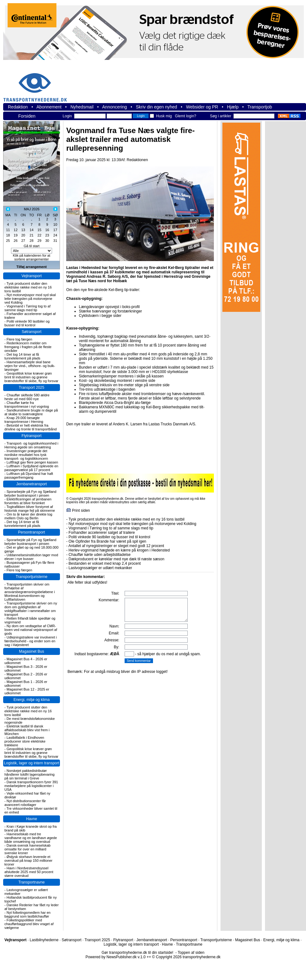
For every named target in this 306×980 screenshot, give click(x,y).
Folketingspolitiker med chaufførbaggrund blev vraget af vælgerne (29, 924)
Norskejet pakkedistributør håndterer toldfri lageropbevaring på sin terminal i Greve (29, 774)
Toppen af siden (191, 953)
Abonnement (49, 107)
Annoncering (115, 107)
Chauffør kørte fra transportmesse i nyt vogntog (27, 405)
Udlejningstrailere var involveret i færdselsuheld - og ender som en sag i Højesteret (31, 641)
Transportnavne (32, 882)
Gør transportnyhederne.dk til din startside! (137, 953)
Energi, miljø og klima (32, 700)
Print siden (81, 510)
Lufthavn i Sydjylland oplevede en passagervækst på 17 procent (31, 468)
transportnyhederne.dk (38, 83)
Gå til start (32, 246)
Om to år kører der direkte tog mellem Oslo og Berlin (28, 516)
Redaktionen (137, 160)
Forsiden (27, 116)
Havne (32, 819)
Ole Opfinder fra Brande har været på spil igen (107, 541)
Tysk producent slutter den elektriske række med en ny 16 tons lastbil (28, 287)
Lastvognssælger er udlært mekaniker (100, 568)
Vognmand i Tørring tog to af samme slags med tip (27, 308)
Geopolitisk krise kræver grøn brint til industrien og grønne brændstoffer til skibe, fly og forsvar (31, 377)
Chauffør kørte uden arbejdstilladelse (100, 555)
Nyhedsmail (82, 107)
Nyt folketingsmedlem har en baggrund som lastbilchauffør (27, 914)
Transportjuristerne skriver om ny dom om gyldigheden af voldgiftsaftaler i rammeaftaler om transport (31, 609)
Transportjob (260, 107)
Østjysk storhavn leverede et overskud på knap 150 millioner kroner (28, 860)
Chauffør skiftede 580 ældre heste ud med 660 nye (27, 397)
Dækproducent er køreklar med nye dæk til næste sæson (116, 559)
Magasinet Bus (31, 651)
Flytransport (31, 436)
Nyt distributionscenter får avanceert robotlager (25, 803)
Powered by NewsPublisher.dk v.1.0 (116, 957)
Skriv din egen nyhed (157, 107)
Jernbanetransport (31, 484)
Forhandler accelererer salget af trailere (102, 533)
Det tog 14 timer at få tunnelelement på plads (22, 356)
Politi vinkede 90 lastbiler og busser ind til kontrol (27, 323)
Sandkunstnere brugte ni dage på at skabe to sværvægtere (31, 412)
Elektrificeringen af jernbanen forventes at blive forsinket (28, 501)
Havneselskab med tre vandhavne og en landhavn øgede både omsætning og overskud (31, 838)
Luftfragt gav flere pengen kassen (32, 462)
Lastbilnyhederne (44, 940)
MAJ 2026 (32, 209)
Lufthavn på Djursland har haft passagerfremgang (29, 475)
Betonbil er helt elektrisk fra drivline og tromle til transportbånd (31, 427)
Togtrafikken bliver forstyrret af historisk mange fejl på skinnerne (30, 509)
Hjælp (233, 107)
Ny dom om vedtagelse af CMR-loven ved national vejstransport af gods (31, 630)
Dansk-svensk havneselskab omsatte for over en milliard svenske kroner (27, 849)
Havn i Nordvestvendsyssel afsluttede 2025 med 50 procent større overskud (29, 872)
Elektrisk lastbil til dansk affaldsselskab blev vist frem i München (27, 730)
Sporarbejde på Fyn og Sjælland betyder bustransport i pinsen (30, 493)
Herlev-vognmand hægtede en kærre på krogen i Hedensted (119, 550)
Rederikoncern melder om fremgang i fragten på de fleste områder (28, 347)
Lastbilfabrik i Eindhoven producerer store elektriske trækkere (25, 741)
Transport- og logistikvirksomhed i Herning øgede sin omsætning (31, 445)
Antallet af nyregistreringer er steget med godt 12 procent (116, 546)
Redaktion (18, 107)
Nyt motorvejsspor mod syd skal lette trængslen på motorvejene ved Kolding (30, 299)
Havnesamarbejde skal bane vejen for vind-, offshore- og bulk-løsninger (30, 366)
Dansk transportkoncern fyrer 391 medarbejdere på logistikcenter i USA (31, 786)
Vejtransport (32, 276)
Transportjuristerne (32, 577)
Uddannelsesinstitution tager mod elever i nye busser (31, 557)
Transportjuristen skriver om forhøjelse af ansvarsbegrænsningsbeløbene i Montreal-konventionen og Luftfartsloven (30, 592)
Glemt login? (186, 116)
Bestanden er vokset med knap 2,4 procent (105, 563)
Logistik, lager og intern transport (32, 763)
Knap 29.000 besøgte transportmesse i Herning (24, 420)
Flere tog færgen (19, 339)
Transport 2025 (32, 388)
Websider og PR (202, 107)
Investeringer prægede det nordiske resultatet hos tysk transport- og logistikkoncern (26, 455)
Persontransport (31, 532)
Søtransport (32, 332)
